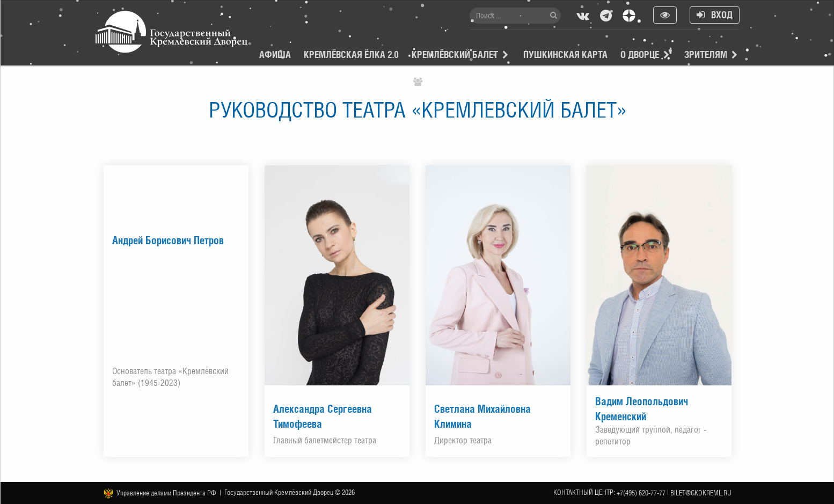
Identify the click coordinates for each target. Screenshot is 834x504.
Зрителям (706, 54)
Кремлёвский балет (455, 54)
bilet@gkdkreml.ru (701, 493)
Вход (715, 15)
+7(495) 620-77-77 (641, 493)
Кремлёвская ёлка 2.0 (351, 54)
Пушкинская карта (565, 54)
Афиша (275, 54)
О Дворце (640, 54)
